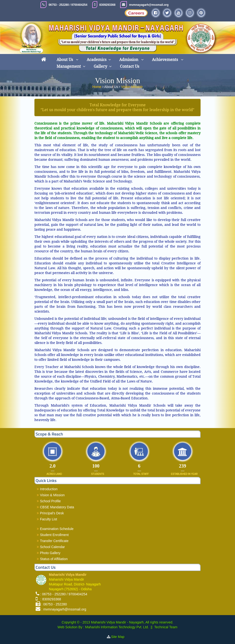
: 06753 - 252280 (54, 604)
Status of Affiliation (54, 559)
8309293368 (108, 5)
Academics (97, 60)
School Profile (50, 501)
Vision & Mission (52, 495)
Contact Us (130, 66)
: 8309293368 (50, 599)
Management (69, 66)
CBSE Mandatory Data (57, 507)
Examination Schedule (57, 529)
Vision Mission (132, 86)
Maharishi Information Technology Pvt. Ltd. (117, 627)
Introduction (49, 489)
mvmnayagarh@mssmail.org (149, 5)
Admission (129, 60)
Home (97, 86)
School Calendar (52, 547)
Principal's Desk (52, 513)
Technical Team (166, 627)
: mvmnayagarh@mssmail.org (64, 609)
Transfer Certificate (54, 541)
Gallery (100, 66)
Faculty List (49, 519)
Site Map (120, 637)
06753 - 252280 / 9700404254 (68, 5)
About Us (65, 60)
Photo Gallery (50, 553)
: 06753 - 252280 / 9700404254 (64, 594)
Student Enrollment (54, 535)
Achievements (165, 60)
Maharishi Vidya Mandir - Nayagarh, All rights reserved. (132, 622)
